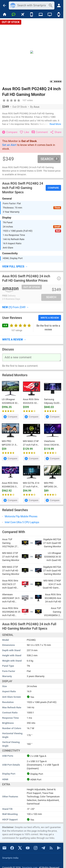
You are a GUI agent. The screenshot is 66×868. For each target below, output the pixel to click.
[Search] (32, 5)
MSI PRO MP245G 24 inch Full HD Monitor (50, 485)
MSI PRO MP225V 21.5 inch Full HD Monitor (9, 443)
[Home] (4, 15)
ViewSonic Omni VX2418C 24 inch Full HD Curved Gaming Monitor (52, 443)
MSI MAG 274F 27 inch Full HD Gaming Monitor (31, 443)
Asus (36, 107)
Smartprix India (10, 858)
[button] (32, 267)
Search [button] (49, 159)
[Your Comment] (32, 357)
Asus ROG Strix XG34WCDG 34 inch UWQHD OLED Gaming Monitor (10, 485)
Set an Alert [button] (9, 145)
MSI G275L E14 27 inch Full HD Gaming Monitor (31, 485)
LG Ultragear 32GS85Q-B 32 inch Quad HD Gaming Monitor (10, 401)
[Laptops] (41, 15)
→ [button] (15, 307)
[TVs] (50, 15)
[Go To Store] (16, 290)
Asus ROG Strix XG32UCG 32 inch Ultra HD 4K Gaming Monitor (31, 401)
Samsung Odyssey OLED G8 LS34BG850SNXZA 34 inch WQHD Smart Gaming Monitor (53, 401)
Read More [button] (55, 124)
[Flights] (23, 15)
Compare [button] (53, 188)
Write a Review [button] (50, 318)
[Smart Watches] (59, 15)
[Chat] (13, 15)
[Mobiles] (32, 15)
